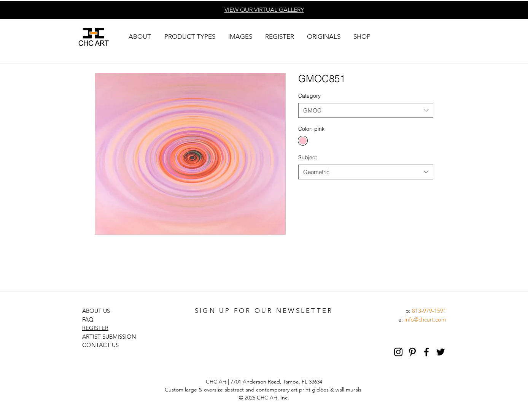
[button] (140, 37)
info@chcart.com (425, 319)
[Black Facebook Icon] (426, 352)
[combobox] (366, 110)
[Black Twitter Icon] (441, 352)
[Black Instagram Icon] (398, 352)
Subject (308, 157)
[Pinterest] (412, 352)
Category (309, 96)
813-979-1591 (429, 311)
